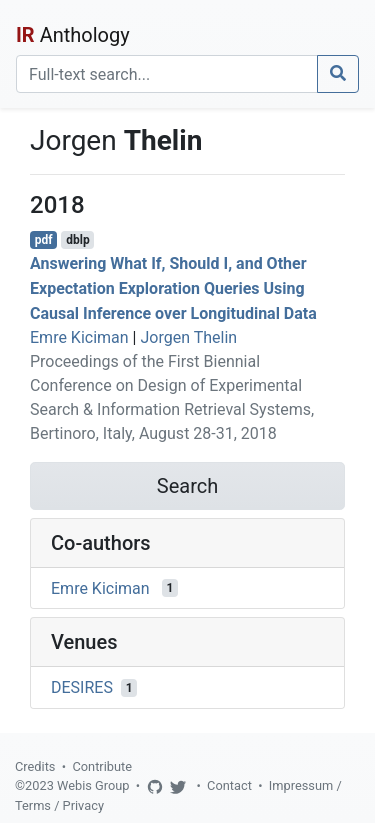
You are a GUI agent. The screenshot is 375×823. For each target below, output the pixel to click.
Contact (229, 785)
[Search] (167, 74)
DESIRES (82, 687)
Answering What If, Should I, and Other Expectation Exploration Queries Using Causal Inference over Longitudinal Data (173, 288)
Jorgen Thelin (188, 337)
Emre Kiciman (79, 337)
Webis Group (93, 785)
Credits (35, 766)
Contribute (102, 766)
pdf (44, 240)
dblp (77, 240)
